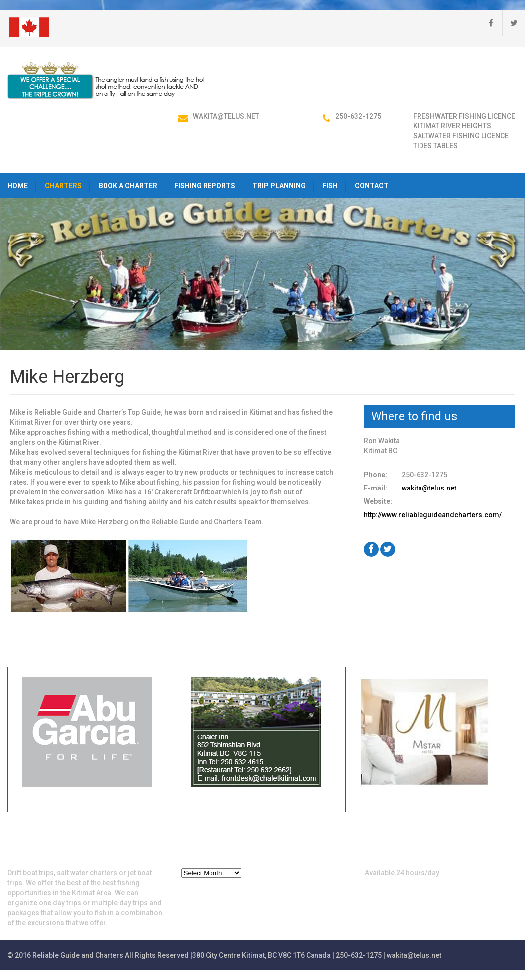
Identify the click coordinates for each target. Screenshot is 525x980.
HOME (18, 186)
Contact (372, 186)
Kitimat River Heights (452, 126)
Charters (63, 186)
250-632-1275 (358, 116)
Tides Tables (435, 146)
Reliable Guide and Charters (78, 955)
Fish (330, 186)
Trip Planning (279, 186)
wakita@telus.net (226, 116)
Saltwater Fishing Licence (461, 136)
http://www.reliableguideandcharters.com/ (433, 515)
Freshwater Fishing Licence (464, 116)
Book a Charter (128, 186)
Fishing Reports (205, 186)
